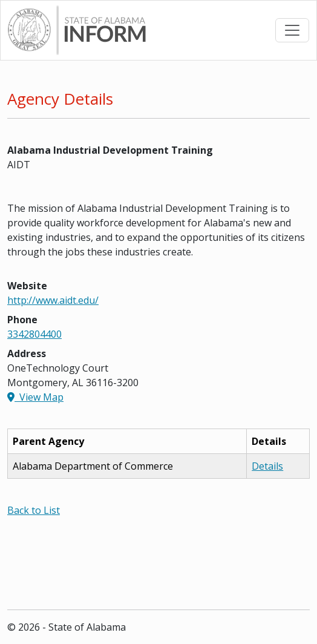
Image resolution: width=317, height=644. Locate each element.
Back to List (34, 510)
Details (267, 466)
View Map (35, 397)
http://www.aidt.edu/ (53, 300)
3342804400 (34, 334)
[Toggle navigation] (292, 30)
